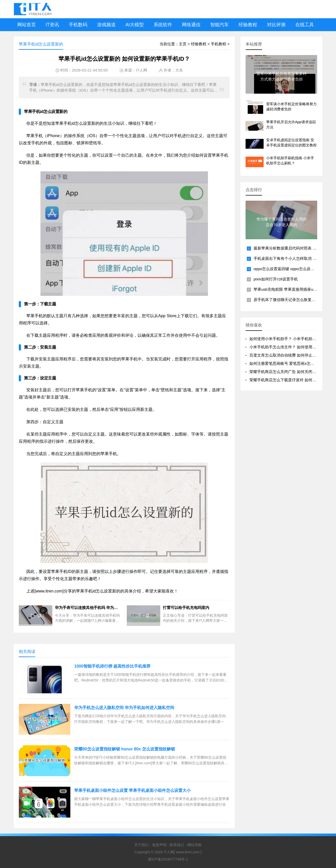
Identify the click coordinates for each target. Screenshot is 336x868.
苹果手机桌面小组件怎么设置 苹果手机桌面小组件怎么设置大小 (132, 790)
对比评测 (276, 25)
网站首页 (27, 25)
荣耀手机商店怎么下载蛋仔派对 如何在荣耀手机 (291, 380)
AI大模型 (135, 25)
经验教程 (248, 25)
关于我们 (141, 845)
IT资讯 (52, 25)
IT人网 (141, 70)
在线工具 (305, 25)
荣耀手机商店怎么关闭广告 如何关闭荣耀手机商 (291, 372)
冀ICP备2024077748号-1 (168, 859)
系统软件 (163, 25)
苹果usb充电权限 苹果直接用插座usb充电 (289, 289)
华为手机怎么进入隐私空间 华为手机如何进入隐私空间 (124, 708)
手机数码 (78, 25)
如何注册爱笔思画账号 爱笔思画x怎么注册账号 (290, 363)
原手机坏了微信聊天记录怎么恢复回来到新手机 (294, 300)
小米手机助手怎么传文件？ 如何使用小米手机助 (291, 347)
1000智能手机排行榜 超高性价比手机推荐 (112, 666)
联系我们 (177, 845)
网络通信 (191, 25)
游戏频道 (106, 25)
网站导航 (195, 845)
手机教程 (219, 44)
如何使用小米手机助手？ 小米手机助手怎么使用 (291, 339)
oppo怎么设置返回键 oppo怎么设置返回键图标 (294, 269)
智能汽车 (220, 25)
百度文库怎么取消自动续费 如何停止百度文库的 (291, 355)
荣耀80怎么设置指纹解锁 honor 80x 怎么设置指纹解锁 (125, 749)
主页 (183, 44)
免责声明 (159, 845)
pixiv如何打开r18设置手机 (276, 279)
